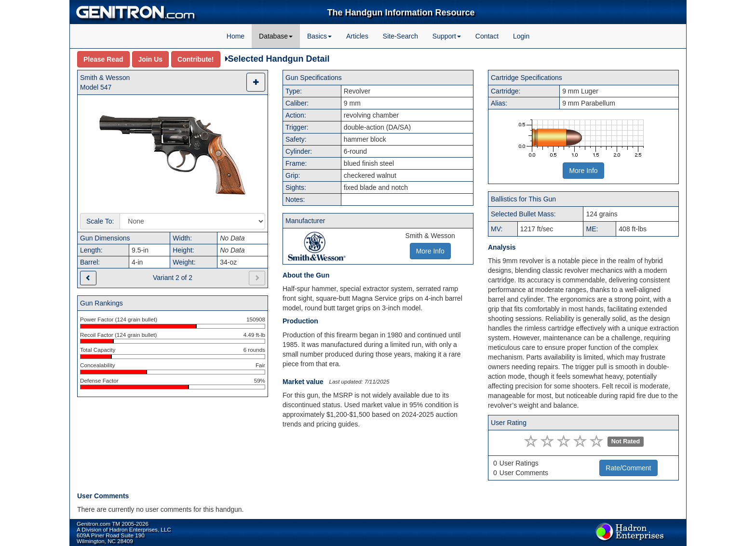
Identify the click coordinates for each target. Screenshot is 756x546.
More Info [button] (430, 251)
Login (521, 36)
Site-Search (400, 36)
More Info (583, 171)
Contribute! (196, 59)
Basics (319, 36)
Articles (357, 36)
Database (276, 36)
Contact (487, 36)
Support (447, 36)
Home (236, 36)
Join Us (151, 59)
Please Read (103, 59)
